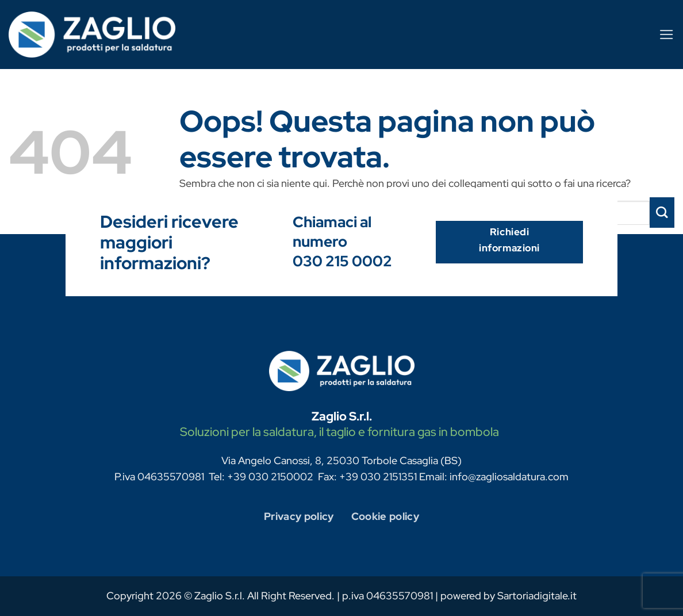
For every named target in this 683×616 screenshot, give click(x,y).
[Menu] (667, 35)
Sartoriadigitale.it (537, 596)
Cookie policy (385, 516)
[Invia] (662, 213)
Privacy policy (299, 516)
